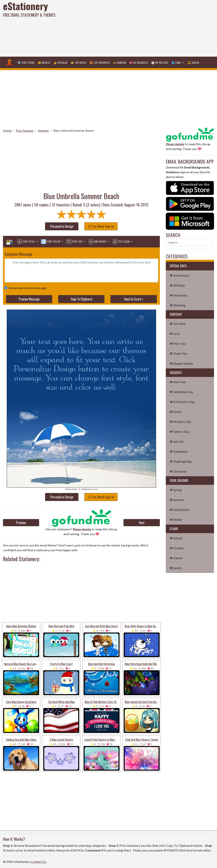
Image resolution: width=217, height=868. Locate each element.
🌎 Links (177, 62)
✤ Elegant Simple (181, 363)
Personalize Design (62, 226)
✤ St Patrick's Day (182, 402)
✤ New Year (178, 382)
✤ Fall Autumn (179, 510)
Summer (43, 130)
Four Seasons (25, 130)
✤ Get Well (177, 324)
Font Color (51, 242)
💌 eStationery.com (88, 489)
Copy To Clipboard (81, 299)
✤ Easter (176, 412)
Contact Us (39, 862)
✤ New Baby (179, 295)
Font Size (75, 242)
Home (7, 130)
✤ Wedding (178, 305)
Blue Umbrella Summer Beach (74, 130)
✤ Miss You (178, 343)
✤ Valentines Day (181, 392)
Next (142, 523)
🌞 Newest (44, 62)
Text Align (121, 242)
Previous (21, 523)
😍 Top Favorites (100, 62)
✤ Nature (176, 558)
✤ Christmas (178, 471)
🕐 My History (160, 62)
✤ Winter (176, 520)
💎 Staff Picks (26, 62)
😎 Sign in (193, 62)
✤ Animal (176, 538)
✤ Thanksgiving (181, 461)
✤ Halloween (179, 451)
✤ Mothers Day (180, 422)
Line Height (98, 242)
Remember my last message (27, 288)
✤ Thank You (179, 353)
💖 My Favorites (138, 62)
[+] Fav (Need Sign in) (101, 226)
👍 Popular (60, 62)
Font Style (26, 242)
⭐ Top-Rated (78, 62)
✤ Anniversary (179, 275)
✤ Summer (177, 500)
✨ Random (119, 62)
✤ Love (175, 334)
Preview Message (29, 299)
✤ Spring (176, 490)
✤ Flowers (177, 548)
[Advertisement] (146, 28)
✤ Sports (176, 568)
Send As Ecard (133, 299)
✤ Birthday (177, 285)
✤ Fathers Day (180, 432)
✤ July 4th (177, 441)
